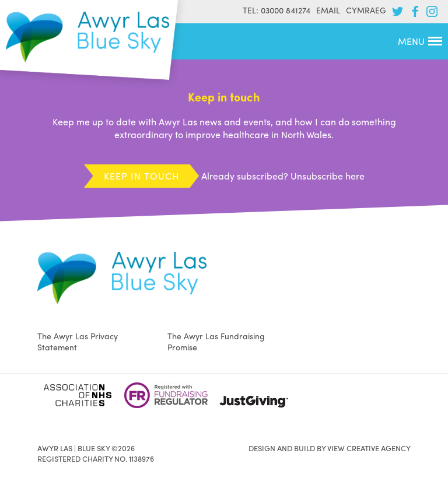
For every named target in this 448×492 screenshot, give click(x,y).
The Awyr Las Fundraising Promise (216, 341)
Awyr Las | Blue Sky (87, 37)
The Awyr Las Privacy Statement (78, 341)
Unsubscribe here (328, 176)
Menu (420, 41)
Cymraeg (366, 10)
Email (328, 10)
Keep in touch (141, 176)
